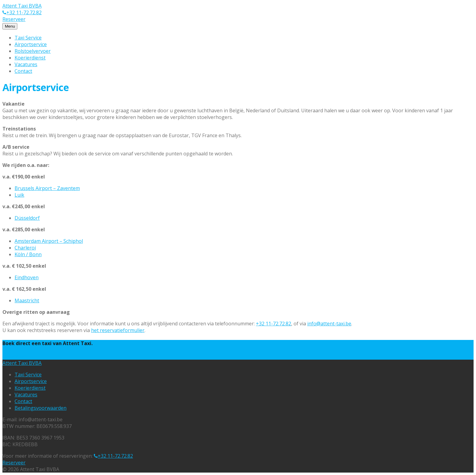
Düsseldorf (27, 218)
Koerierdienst (30, 58)
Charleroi (25, 248)
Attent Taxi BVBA (22, 6)
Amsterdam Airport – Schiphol (49, 241)
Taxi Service (28, 38)
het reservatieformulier (118, 330)
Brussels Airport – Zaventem (47, 188)
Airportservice (31, 44)
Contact (23, 71)
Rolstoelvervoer (33, 51)
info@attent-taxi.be (329, 324)
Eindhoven (27, 277)
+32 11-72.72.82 (24, 12)
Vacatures (26, 64)
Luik (19, 195)
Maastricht (27, 300)
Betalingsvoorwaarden (41, 408)
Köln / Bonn (28, 254)
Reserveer (14, 19)
